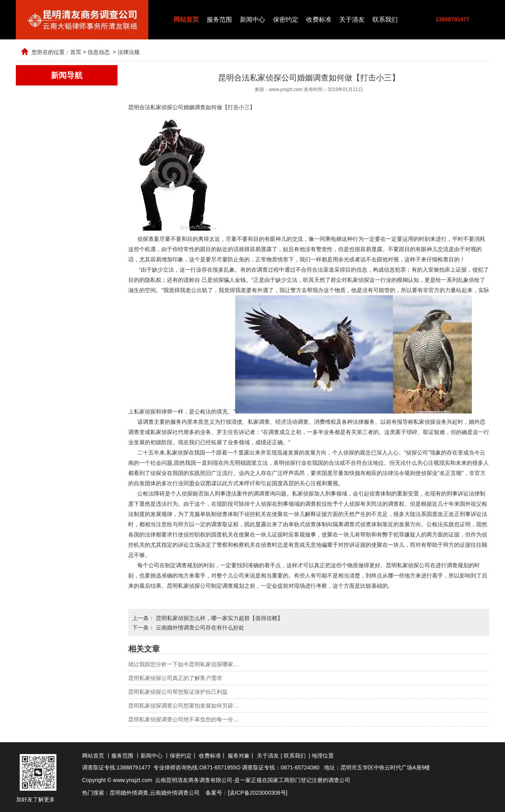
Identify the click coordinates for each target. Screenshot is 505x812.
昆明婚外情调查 (129, 793)
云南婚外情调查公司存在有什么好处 (199, 628)
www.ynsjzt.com (285, 89)
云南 (155, 793)
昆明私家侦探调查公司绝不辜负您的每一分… (183, 719)
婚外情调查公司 (180, 793)
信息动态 (99, 52)
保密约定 (286, 20)
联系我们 (385, 20)
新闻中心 (252, 20)
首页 (76, 52)
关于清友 (352, 20)
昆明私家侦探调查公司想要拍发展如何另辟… (183, 706)
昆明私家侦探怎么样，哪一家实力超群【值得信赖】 (219, 618)
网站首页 (186, 20)
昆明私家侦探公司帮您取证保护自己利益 (178, 692)
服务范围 (219, 20)
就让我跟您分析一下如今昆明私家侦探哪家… (183, 664)
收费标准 (319, 20)
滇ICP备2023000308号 (257, 793)
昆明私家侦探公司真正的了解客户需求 (175, 678)
